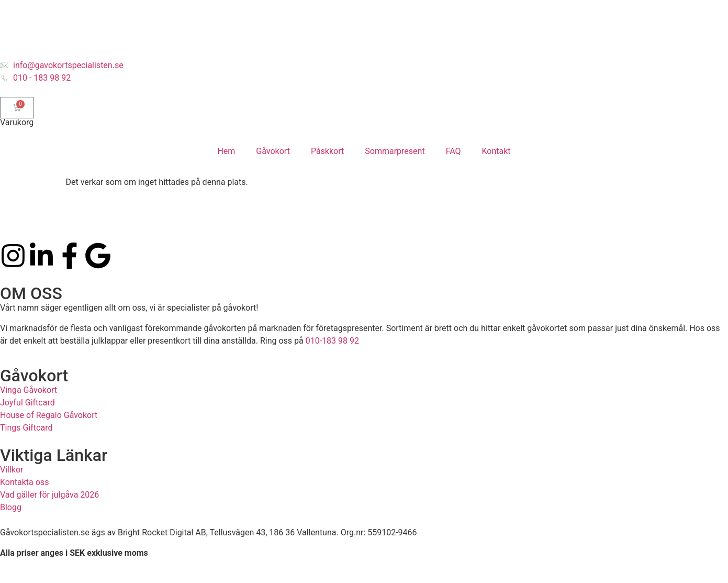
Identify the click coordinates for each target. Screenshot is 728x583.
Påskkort (327, 151)
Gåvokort (273, 151)
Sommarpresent (395, 151)
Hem (226, 151)
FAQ (453, 151)
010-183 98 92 (332, 341)
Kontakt (496, 151)
